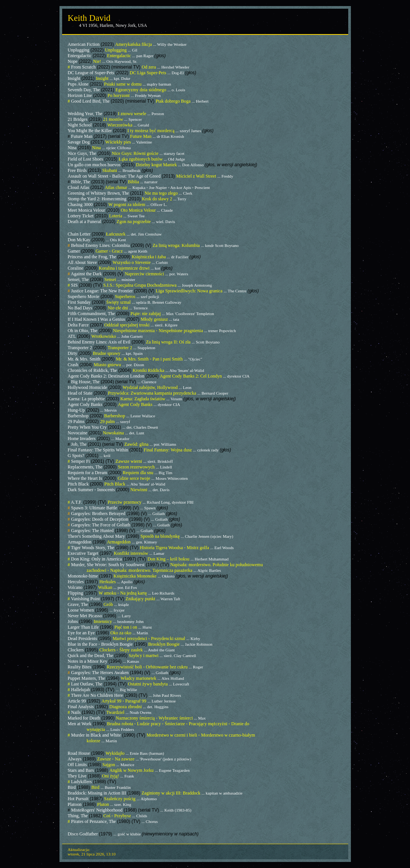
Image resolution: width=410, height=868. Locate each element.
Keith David (89, 18)
